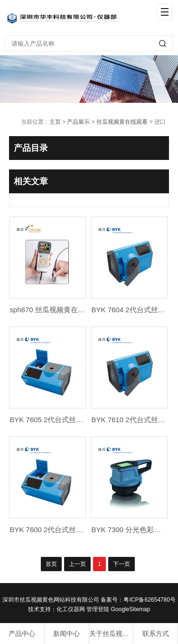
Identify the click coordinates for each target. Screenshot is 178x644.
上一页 (77, 564)
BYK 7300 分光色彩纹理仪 (133, 530)
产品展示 (78, 122)
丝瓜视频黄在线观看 (122, 122)
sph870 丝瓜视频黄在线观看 (54, 310)
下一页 (122, 564)
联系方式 (156, 634)
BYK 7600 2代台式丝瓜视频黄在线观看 (71, 530)
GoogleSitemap (130, 609)
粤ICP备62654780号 (149, 600)
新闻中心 (66, 634)
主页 (55, 122)
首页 (51, 564)
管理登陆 (98, 609)
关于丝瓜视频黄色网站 (111, 634)
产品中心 (22, 634)
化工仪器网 (71, 609)
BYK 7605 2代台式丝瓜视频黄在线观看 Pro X (81, 420)
